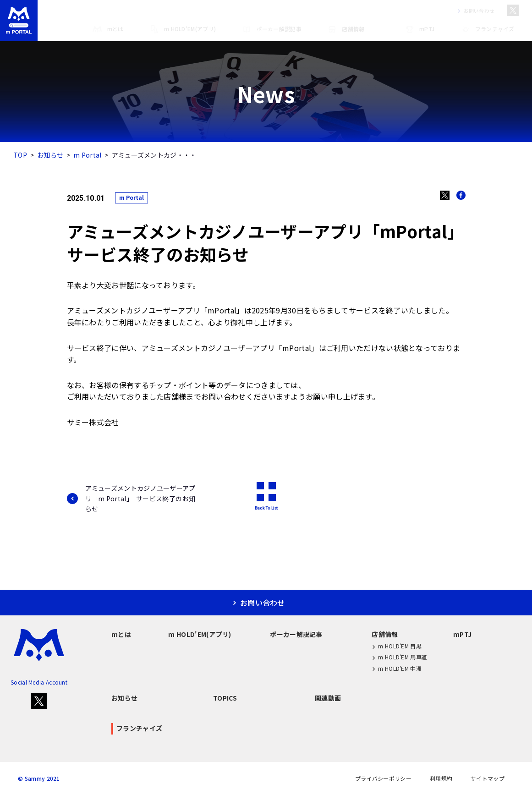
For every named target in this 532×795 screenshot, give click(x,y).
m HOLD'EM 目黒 (397, 646)
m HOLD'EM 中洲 (397, 668)
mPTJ (420, 29)
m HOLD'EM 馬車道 (399, 657)
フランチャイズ (488, 29)
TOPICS (225, 698)
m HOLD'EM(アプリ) (183, 29)
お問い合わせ (474, 11)
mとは (108, 29)
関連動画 (328, 698)
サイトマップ (488, 779)
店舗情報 (346, 29)
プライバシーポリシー (383, 779)
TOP (20, 155)
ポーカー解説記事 (272, 29)
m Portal (87, 155)
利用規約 (441, 779)
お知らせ (50, 155)
